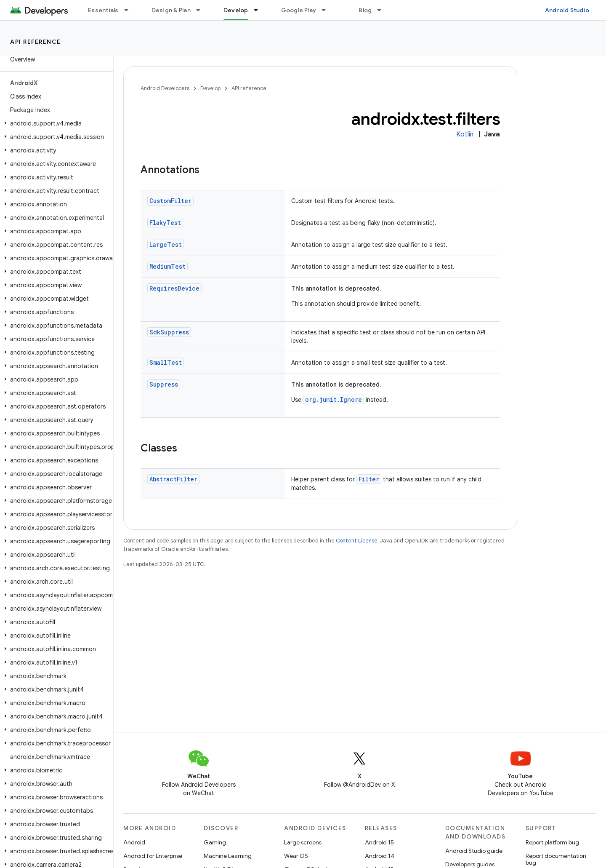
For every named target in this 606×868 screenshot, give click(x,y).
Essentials (103, 10)
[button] (55, 123)
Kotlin (465, 134)
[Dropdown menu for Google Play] (327, 10)
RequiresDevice (174, 288)
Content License (357, 541)
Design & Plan (171, 10)
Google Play (299, 10)
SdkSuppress (169, 332)
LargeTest (166, 244)
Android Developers (165, 88)
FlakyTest (165, 223)
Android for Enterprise (153, 856)
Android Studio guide (474, 851)
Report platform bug (552, 842)
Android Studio (567, 10)
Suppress (164, 384)
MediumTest (167, 266)
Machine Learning (228, 856)
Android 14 (380, 856)
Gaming (215, 842)
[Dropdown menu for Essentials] (130, 10)
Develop (210, 88)
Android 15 (379, 842)
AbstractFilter (173, 479)
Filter (369, 479)
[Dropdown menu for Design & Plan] (202, 10)
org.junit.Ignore (334, 399)
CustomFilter (170, 201)
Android (134, 842)
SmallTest (166, 362)
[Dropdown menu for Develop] (260, 10)
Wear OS (296, 856)
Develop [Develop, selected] (236, 10)
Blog (365, 10)
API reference (36, 42)
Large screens (303, 842)
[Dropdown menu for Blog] (383, 10)
